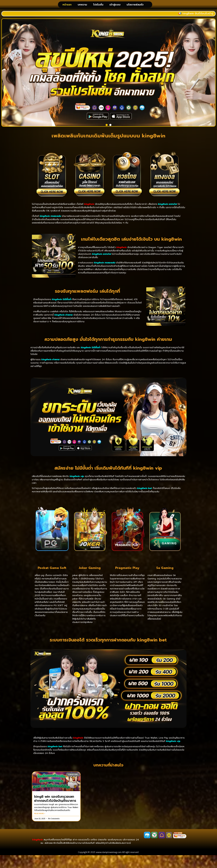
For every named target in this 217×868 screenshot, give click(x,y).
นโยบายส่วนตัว (135, 6)
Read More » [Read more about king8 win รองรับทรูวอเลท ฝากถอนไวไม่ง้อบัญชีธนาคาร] (40, 816)
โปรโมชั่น (98, 6)
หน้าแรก (67, 6)
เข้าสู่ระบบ (115, 6)
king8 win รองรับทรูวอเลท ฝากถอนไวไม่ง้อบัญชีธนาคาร (55, 800)
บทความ (82, 6)
